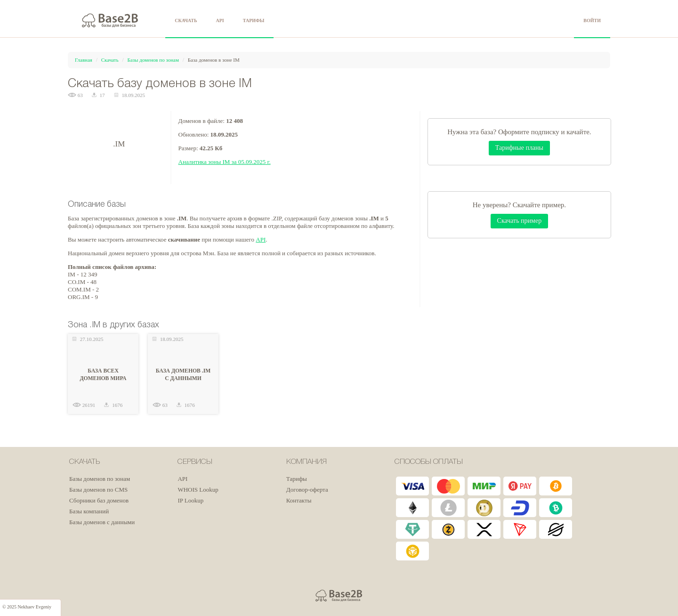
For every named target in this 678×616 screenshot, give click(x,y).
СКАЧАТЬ (186, 20)
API (220, 20)
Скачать (110, 60)
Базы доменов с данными (102, 522)
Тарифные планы (519, 148)
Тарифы (297, 479)
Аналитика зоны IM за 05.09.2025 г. (225, 162)
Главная (84, 60)
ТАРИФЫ (254, 20)
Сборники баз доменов (99, 500)
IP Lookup (190, 500)
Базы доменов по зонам (153, 60)
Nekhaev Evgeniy (35, 607)
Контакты (299, 500)
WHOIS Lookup (198, 490)
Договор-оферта (307, 490)
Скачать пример (520, 221)
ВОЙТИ (592, 20)
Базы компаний (89, 511)
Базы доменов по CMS (98, 490)
